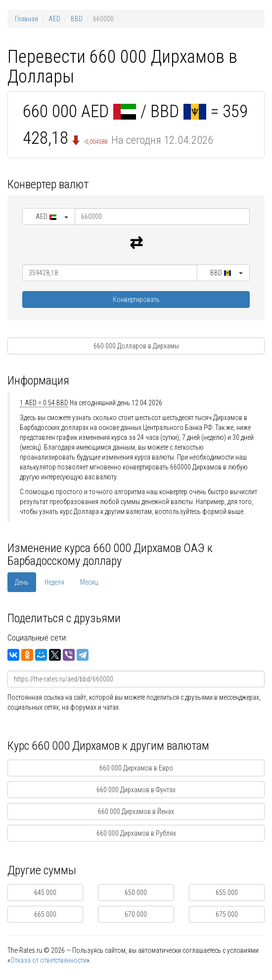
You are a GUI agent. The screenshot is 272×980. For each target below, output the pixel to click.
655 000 (227, 893)
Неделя (54, 582)
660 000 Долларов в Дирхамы (136, 346)
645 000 (45, 893)
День (22, 582)
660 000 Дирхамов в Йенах (136, 811)
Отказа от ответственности (48, 960)
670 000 (136, 914)
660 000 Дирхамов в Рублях (136, 833)
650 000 (136, 893)
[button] (49, 216)
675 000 (227, 914)
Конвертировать (136, 299)
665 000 (45, 914)
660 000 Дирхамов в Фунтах (136, 790)
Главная (26, 19)
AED (54, 19)
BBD (77, 19)
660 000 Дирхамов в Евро (136, 768)
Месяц (89, 582)
